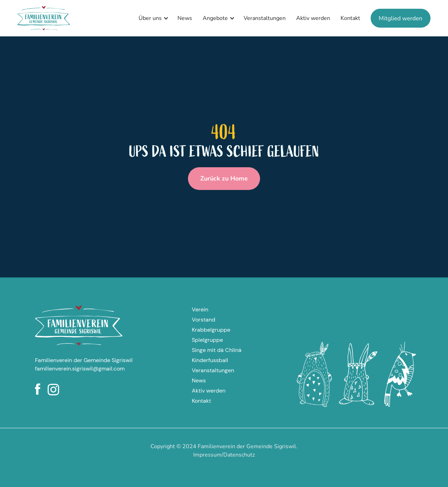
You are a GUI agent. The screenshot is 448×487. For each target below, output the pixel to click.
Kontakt (350, 18)
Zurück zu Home (224, 178)
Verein (200, 309)
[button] (152, 18)
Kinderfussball (210, 360)
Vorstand (204, 320)
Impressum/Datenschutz (224, 455)
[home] (44, 18)
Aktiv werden (313, 18)
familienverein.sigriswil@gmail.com (80, 369)
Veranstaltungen (265, 18)
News (185, 18)
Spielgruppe (207, 340)
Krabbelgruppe (211, 330)
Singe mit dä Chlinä (217, 350)
